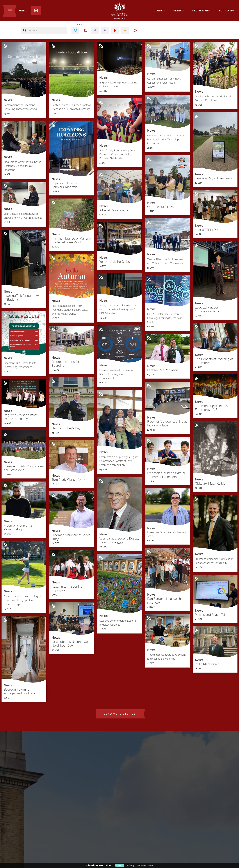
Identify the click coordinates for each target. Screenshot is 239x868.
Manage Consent (145, 865)
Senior (179, 11)
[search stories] (44, 31)
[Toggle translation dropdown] (36, 10)
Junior (160, 11)
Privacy (131, 865)
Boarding (226, 11)
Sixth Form (202, 11)
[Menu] (15, 11)
